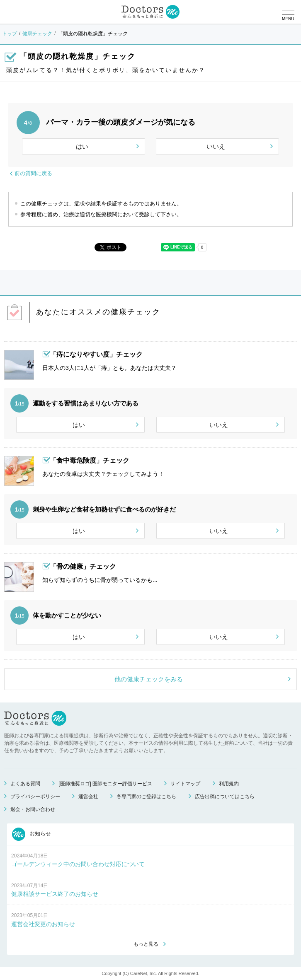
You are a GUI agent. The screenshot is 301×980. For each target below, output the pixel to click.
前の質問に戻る (33, 173)
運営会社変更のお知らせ (43, 924)
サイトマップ (185, 784)
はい (82, 146)
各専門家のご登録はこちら (146, 797)
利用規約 (229, 784)
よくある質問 (25, 784)
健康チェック (37, 34)
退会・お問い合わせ (33, 809)
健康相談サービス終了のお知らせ (55, 894)
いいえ (216, 146)
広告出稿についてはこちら (225, 797)
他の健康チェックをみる (149, 679)
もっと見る (146, 944)
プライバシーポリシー (35, 797)
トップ (10, 34)
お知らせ (32, 834)
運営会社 (88, 797)
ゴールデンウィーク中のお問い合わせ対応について (78, 864)
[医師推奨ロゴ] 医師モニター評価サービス (105, 784)
